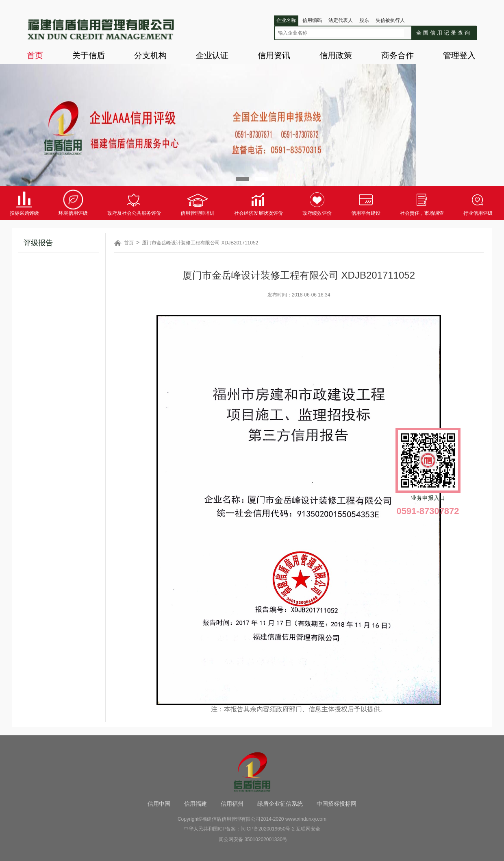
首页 (35, 55)
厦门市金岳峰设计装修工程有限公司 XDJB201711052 (200, 243)
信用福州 (232, 804)
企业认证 (212, 55)
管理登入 (459, 55)
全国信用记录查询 (444, 33)
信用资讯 (274, 55)
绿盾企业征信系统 (280, 804)
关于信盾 (89, 55)
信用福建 (196, 804)
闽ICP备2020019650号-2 (268, 829)
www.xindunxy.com (306, 819)
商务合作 (398, 55)
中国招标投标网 (337, 804)
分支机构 (150, 55)
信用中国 (159, 804)
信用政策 (336, 55)
